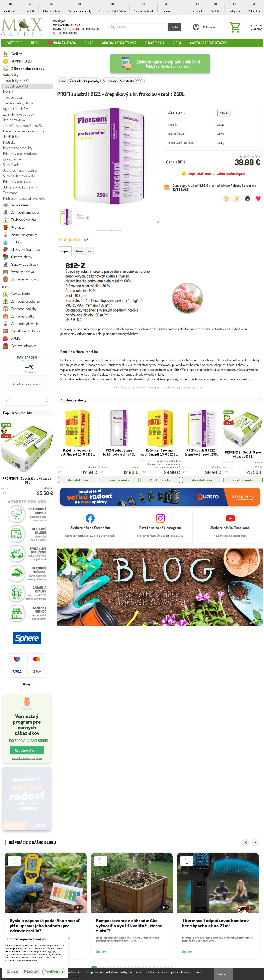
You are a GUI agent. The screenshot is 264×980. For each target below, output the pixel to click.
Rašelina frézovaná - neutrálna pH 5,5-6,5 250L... (160, 452)
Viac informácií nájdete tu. (69, 976)
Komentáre (83, 251)
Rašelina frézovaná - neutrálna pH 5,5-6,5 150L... (78, 452)
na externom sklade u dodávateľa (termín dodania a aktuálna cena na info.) (164, 464)
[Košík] (245, 27)
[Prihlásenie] (204, 27)
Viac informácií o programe (27, 758)
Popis (64, 251)
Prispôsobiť (31, 971)
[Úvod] (22, 27)
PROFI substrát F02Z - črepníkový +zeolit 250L (202, 452)
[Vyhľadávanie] (138, 27)
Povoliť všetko (54, 972)
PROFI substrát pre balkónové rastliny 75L (119, 452)
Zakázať (12, 971)
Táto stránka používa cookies (25, 939)
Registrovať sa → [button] (27, 750)
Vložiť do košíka (78, 480)
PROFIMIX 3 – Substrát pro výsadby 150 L (27, 480)
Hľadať (174, 27)
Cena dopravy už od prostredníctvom (216, 188)
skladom (93, 467)
